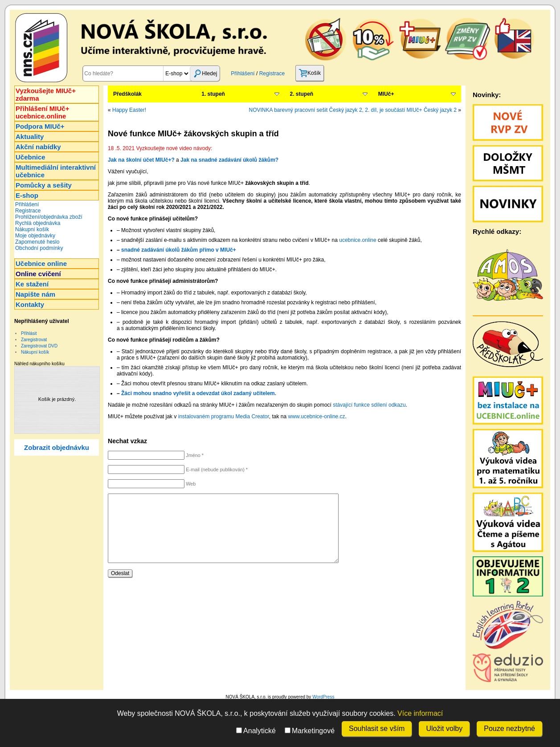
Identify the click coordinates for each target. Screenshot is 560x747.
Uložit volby (444, 729)
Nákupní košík (32, 229)
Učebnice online (41, 263)
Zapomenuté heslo (37, 242)
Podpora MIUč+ (40, 126)
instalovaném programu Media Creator (224, 416)
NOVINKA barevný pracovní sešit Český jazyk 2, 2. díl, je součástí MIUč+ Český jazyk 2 (353, 110)
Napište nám (35, 294)
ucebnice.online (358, 240)
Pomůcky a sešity (44, 185)
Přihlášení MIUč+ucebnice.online (42, 112)
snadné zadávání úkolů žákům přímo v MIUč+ (179, 250)
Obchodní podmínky (39, 248)
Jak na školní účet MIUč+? (141, 160)
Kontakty (30, 304)
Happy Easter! (129, 110)
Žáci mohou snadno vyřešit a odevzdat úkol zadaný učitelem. (199, 393)
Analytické (256, 731)
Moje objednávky (35, 236)
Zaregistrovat (34, 340)
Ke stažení (32, 284)
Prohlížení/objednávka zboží (49, 217)
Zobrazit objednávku (57, 447)
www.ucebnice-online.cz (317, 416)
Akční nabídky (38, 147)
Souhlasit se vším (377, 729)
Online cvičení (38, 274)
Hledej (205, 73)
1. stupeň (213, 94)
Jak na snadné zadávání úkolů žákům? (229, 160)
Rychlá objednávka (38, 223)
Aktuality (30, 137)
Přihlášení (243, 73)
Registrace (272, 73)
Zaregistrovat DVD (39, 346)
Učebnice (31, 157)
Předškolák (127, 94)
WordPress (323, 697)
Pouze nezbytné (509, 729)
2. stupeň (302, 94)
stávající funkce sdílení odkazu (369, 405)
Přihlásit (29, 333)
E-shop (27, 195)
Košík (310, 73)
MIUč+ (386, 94)
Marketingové (310, 731)
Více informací (420, 713)
